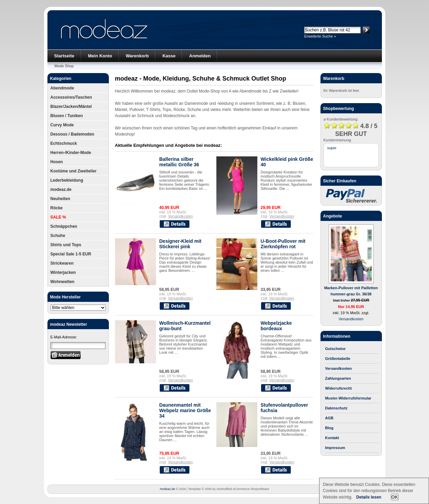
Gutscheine (335, 349)
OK (395, 497)
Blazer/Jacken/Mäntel (71, 107)
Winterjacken (63, 272)
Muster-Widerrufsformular (348, 398)
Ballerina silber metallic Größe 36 (179, 162)
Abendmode (62, 88)
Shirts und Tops (66, 245)
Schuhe (58, 236)
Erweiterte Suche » (320, 36)
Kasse (169, 56)
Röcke (57, 208)
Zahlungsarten (338, 378)
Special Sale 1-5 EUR (71, 254)
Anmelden (200, 56)
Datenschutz (336, 408)
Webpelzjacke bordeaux (276, 326)
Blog (329, 428)
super (332, 148)
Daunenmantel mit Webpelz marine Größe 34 (185, 410)
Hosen (57, 162)
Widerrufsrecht (339, 388)
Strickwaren (62, 263)
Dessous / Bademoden (73, 134)
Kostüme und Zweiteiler (74, 171)
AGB (329, 418)
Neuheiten (60, 199)
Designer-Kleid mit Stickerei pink (181, 244)
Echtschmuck (64, 143)
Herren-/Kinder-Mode (71, 153)
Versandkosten (180, 216)
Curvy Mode (62, 125)
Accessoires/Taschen (71, 97)
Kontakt (332, 438)
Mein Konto (100, 56)
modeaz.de (61, 190)
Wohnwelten (62, 282)
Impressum (335, 448)
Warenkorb (137, 56)
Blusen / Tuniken (67, 116)
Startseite (64, 56)
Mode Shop (64, 66)
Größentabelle (338, 359)
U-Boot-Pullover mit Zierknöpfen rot (283, 244)
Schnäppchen (64, 226)
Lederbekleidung (67, 180)
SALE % (58, 217)
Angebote (333, 216)
